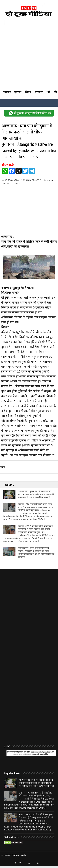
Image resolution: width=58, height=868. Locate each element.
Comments (14, 185)
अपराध (7, 92)
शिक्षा (28, 92)
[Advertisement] (29, 60)
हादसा (18, 92)
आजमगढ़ (50, 182)
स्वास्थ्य (39, 92)
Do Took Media (19, 857)
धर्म (48, 92)
